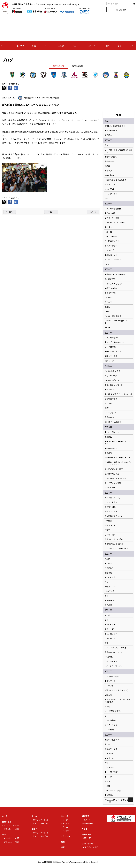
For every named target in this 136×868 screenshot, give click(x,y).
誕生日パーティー (112, 255)
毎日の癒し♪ (110, 577)
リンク (133, 46)
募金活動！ (109, 403)
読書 (106, 643)
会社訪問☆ (109, 657)
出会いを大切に (111, 157)
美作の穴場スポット (113, 352)
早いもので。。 (110, 563)
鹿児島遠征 (109, 600)
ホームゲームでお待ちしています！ (117, 443)
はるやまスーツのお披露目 (116, 223)
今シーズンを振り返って (114, 342)
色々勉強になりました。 (115, 516)
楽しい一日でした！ (113, 432)
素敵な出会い (110, 161)
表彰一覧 (87, 838)
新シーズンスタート (113, 260)
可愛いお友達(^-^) (112, 740)
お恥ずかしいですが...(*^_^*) (116, 690)
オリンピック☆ (111, 634)
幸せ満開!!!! (109, 795)
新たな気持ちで (111, 399)
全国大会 (108, 695)
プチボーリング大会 (113, 791)
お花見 (107, 530)
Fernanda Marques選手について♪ (118, 322)
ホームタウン (110, 390)
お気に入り (109, 568)
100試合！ (109, 311)
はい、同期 (109, 189)
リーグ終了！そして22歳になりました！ (118, 151)
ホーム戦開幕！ (111, 131)
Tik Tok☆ (108, 298)
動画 (107, 46)
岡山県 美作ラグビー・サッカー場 (118, 394)
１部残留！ (109, 437)
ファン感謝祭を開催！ (114, 209)
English (122, 10)
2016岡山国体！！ (112, 380)
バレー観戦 (109, 730)
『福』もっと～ (111, 662)
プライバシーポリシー (91, 847)
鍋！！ (107, 620)
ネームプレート (111, 512)
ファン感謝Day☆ (112, 676)
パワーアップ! (110, 413)
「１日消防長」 (111, 720)
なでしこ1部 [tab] (58, 66)
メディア (66, 823)
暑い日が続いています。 (115, 469)
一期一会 (108, 232)
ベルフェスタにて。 (113, 498)
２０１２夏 (109, 629)
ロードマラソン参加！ (114, 483)
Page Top (131, 800)
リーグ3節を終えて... (113, 711)
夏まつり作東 (110, 293)
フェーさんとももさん (114, 284)
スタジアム (93, 46)
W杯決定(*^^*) (110, 587)
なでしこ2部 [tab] (78, 66)
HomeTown (109, 361)
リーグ (65, 820)
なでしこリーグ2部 (11, 829)
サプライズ (109, 250)
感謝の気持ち (110, 175)
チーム (47, 46)
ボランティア (110, 681)
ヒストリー (88, 820)
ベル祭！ (108, 559)
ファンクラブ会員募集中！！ (116, 549)
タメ (106, 145)
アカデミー (67, 831)
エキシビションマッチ (114, 385)
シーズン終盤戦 (111, 236)
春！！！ (108, 596)
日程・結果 (19, 46)
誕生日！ (108, 307)
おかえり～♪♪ (111, 749)
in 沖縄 (107, 786)
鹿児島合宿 (109, 417)
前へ (11, 212)
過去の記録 (87, 834)
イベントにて (110, 525)
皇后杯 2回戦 (110, 213)
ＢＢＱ (107, 706)
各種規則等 (88, 823)
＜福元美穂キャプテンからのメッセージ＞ (118, 801)
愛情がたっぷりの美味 (114, 539)
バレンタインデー (112, 194)
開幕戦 (107, 166)
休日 (106, 582)
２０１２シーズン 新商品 (115, 648)
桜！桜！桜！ (110, 535)
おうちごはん (110, 185)
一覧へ (51, 212)
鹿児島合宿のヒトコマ (114, 652)
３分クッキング (111, 725)
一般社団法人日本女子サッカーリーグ (46, 4)
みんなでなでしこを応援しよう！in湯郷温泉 (118, 701)
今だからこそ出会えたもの (116, 180)
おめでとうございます (114, 666)
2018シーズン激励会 (113, 316)
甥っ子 (107, 744)
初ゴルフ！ (109, 302)
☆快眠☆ (108, 521)
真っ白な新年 (110, 488)
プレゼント (109, 686)
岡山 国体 (108, 227)
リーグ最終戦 (110, 347)
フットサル (109, 767)
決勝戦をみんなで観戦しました (117, 458)
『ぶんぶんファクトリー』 (116, 478)
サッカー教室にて (112, 502)
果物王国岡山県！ (112, 288)
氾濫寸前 (108, 573)
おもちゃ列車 (110, 507)
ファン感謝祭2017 (112, 338)
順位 (34, 46)
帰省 (106, 198)
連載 (119, 46)
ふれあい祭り (110, 279)
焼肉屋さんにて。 (112, 448)
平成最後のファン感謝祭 (115, 274)
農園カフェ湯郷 (111, 356)
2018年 (107, 328)
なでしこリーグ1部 (11, 825)
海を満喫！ (109, 453)
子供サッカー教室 (112, 218)
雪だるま (108, 615)
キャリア (108, 171)
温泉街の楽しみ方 (112, 474)
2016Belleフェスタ (112, 371)
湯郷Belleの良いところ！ (115, 126)
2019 (107, 264)
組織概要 (86, 816)
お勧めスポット (111, 591)
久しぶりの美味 (111, 376)
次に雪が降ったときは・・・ (116, 544)
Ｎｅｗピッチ (110, 625)
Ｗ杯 (106, 763)
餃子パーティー (111, 246)
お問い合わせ (87, 844)
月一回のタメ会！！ (113, 241)
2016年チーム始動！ (113, 422)
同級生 (107, 408)
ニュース (76, 46)
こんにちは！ (110, 638)
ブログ (61, 46)
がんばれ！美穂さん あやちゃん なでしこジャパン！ (118, 463)
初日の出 (108, 605)
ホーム (3, 46)
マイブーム (109, 754)
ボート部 (108, 777)
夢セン (107, 781)
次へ (92, 212)
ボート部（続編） (112, 772)
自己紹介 (108, 135)
